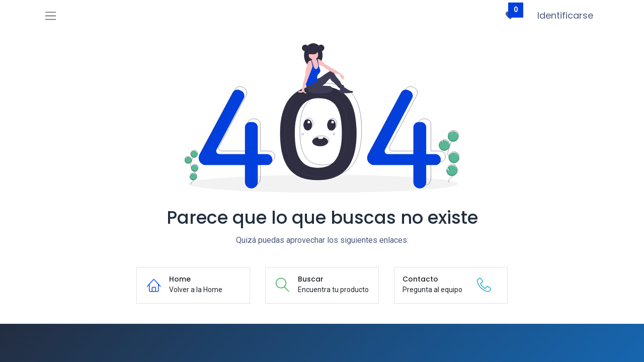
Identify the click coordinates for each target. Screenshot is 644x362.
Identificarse (565, 15)
